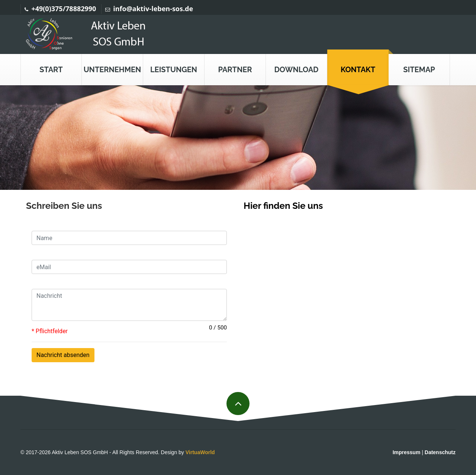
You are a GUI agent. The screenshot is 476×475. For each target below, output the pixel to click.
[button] (112, 70)
